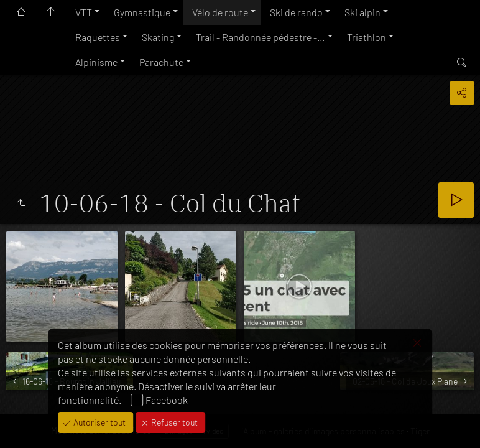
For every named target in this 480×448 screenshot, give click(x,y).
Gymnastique (142, 12)
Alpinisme (96, 62)
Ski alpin (362, 12)
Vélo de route (220, 12)
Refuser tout (173, 422)
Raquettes (98, 37)
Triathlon (367, 37)
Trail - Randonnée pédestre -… (261, 37)
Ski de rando (296, 12)
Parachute (161, 62)
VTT (84, 12)
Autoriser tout (99, 422)
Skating (158, 37)
